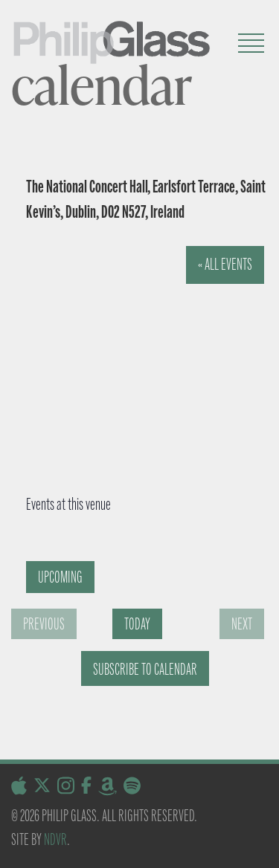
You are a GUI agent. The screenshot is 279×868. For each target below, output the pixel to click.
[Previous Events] (44, 624)
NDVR (55, 839)
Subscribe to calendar (145, 669)
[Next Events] (242, 624)
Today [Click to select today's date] (137, 624)
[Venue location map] (137, 357)
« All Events (225, 264)
